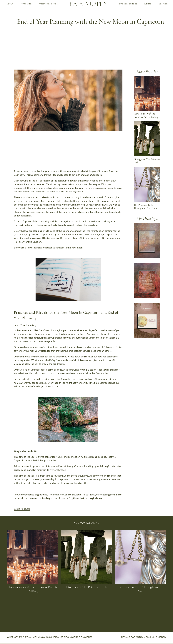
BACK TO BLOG (22, 509)
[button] (10, 4)
